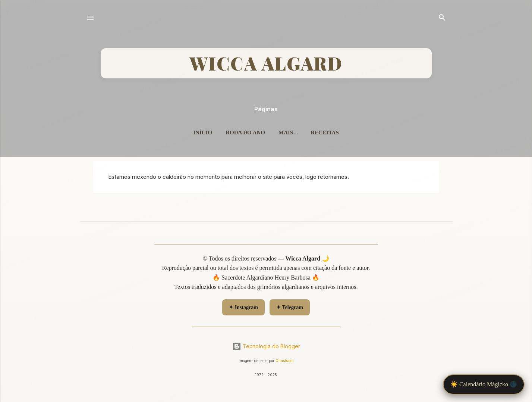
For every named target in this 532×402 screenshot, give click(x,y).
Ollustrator (285, 361)
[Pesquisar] (442, 19)
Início (203, 133)
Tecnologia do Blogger (266, 346)
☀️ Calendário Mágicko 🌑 (484, 384)
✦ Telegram (290, 307)
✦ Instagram (243, 307)
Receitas (325, 133)
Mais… (289, 133)
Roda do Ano (245, 133)
